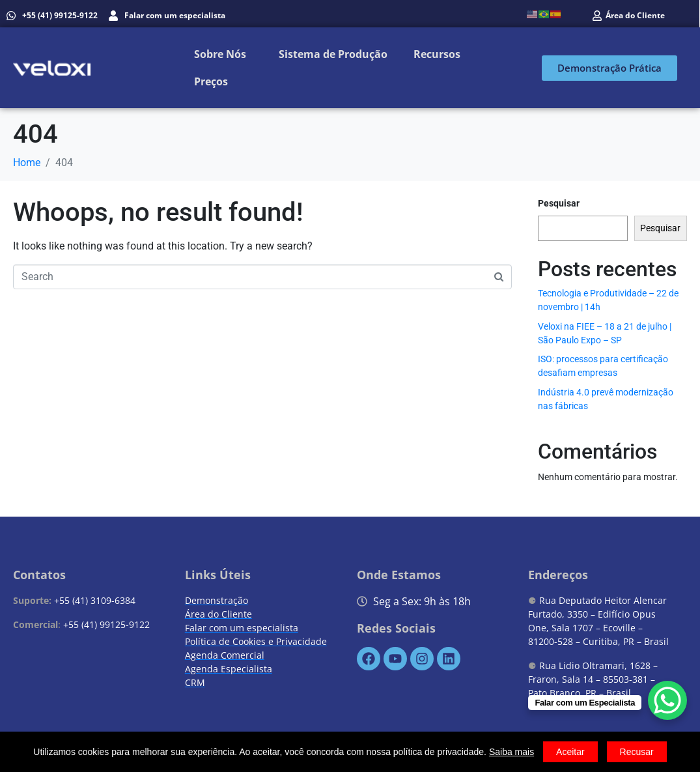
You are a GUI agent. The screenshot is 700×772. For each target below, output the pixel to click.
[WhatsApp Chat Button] (667, 700)
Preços (211, 81)
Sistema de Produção (333, 54)
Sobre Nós (220, 54)
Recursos (437, 54)
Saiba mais (511, 752)
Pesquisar (559, 203)
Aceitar (570, 752)
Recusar (637, 752)
